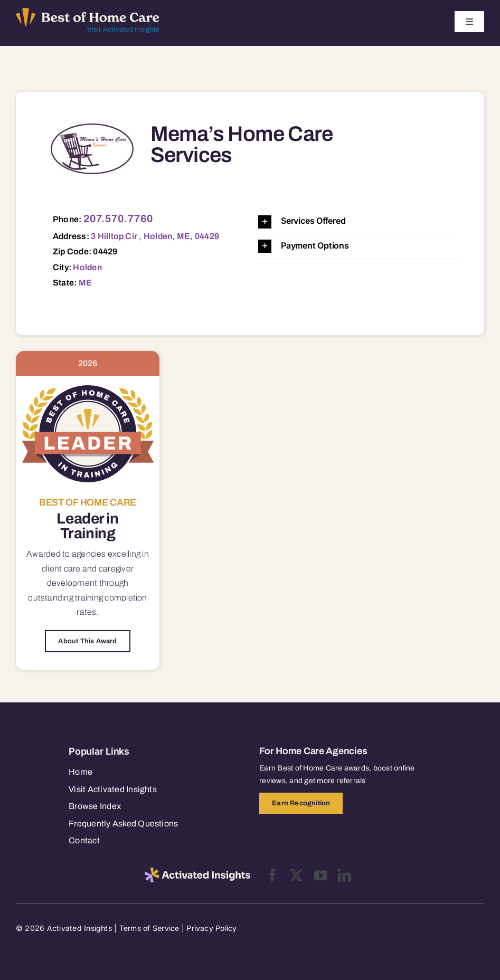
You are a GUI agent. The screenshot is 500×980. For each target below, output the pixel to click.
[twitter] (296, 875)
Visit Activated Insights (123, 30)
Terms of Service (149, 928)
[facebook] (273, 875)
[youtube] (321, 875)
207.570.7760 (119, 218)
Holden (87, 267)
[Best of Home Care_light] (88, 12)
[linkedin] (345, 875)
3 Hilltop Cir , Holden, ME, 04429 (155, 236)
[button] (358, 221)
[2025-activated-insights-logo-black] (197, 872)
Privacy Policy (211, 928)
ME (85, 283)
